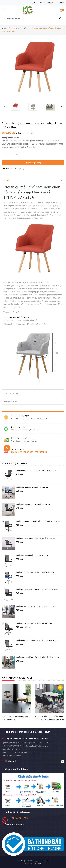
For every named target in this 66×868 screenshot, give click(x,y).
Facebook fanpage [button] (14, 824)
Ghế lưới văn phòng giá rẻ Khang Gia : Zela (34, 623)
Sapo (39, 864)
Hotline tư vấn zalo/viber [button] (17, 812)
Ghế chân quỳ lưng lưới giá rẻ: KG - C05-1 (34, 504)
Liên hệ (42, 3)
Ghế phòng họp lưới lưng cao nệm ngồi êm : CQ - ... (38, 640)
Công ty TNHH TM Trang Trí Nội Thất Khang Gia (26, 738)
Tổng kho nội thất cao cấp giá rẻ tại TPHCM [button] (27, 732)
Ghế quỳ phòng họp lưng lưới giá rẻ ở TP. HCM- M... (38, 589)
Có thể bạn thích (15, 463)
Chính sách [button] (34, 761)
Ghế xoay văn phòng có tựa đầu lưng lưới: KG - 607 (38, 657)
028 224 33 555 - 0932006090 (33, 452)
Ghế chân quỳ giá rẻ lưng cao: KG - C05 (33, 555)
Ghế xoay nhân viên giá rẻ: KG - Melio (32, 487)
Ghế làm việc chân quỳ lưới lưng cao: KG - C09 (36, 606)
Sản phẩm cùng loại (17, 678)
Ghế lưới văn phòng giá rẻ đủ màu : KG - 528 (35, 572)
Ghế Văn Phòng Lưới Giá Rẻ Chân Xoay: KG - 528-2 (38, 521)
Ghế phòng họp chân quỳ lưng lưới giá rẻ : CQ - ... (37, 470)
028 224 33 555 (15, 756)
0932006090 (19, 818)
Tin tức (34, 3)
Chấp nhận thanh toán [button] (16, 769)
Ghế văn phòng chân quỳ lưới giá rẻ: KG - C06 (35, 538)
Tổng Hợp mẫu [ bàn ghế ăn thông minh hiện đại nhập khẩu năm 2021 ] (50, 719)
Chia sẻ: (5, 169)
